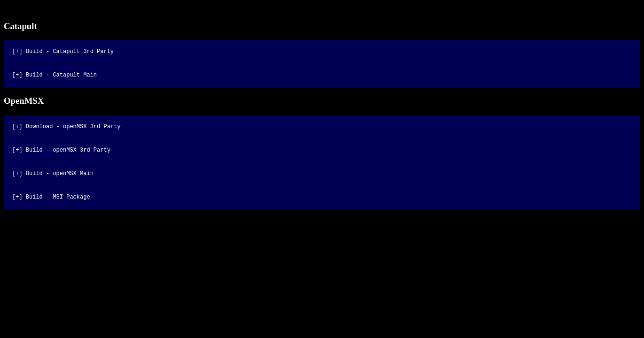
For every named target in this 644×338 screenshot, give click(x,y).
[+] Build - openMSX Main (53, 180)
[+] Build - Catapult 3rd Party (63, 52)
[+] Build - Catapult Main (55, 77)
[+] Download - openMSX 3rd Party (66, 130)
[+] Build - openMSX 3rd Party (61, 155)
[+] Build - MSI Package (51, 205)
